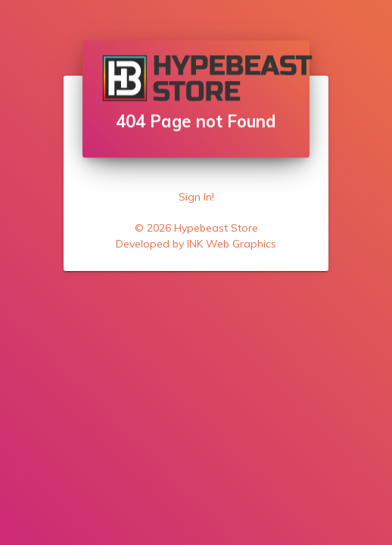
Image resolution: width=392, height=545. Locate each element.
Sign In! (196, 197)
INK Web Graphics (232, 244)
